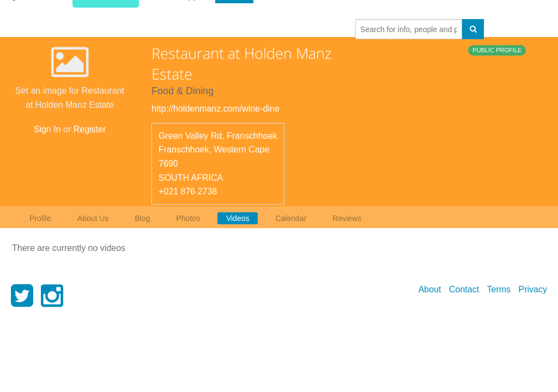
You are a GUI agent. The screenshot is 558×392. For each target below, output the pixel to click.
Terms (499, 289)
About (430, 289)
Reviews (347, 218)
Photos (188, 218)
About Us (93, 218)
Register (90, 129)
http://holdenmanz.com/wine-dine (216, 109)
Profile (40, 218)
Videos (238, 218)
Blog (142, 218)
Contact (464, 289)
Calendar (291, 218)
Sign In (47, 129)
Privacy (533, 289)
